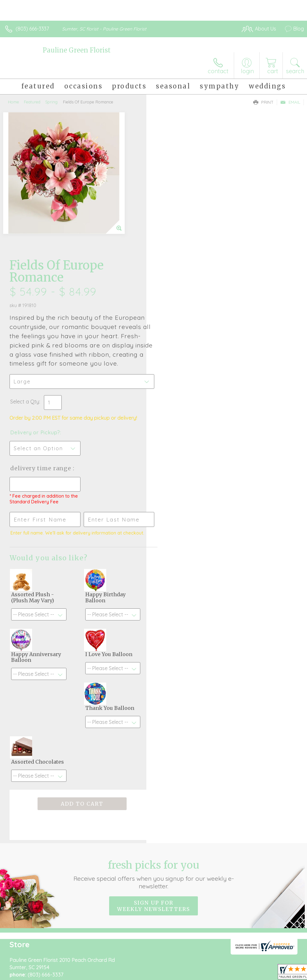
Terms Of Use (158, 961)
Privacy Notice (196, 961)
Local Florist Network (241, 961)
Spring (51, 102)
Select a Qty (171, 255)
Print (263, 102)
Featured (32, 102)
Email (290, 102)
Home (14, 102)
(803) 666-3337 (32, 29)
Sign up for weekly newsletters (153, 759)
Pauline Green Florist (77, 50)
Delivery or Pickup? (181, 285)
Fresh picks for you (153, 727)
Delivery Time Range (188, 321)
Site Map (280, 961)
